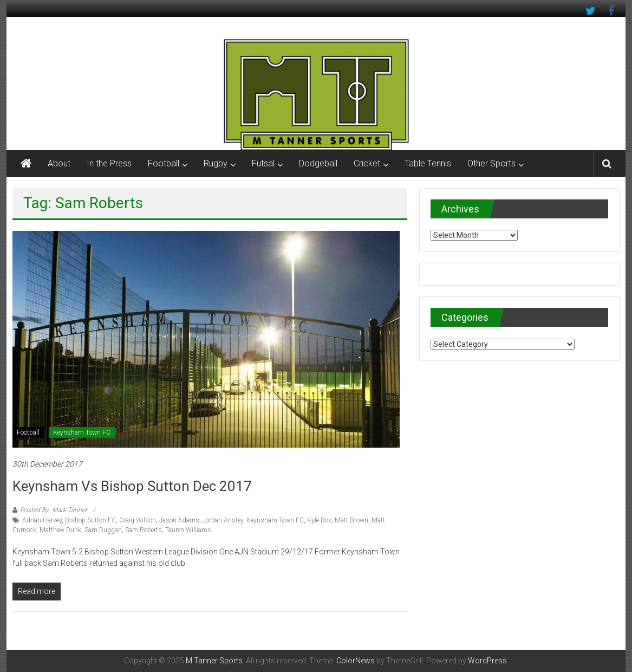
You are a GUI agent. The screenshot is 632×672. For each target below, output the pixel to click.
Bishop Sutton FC (90, 520)
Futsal (263, 163)
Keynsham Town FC (82, 432)
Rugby (216, 163)
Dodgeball (318, 163)
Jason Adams (179, 520)
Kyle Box (319, 520)
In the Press (109, 163)
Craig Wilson (138, 520)
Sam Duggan (103, 530)
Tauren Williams (188, 530)
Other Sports (491, 163)
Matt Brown (351, 520)
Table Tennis (428, 163)
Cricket (367, 163)
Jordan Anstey (223, 520)
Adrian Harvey (42, 520)
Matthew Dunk (60, 530)
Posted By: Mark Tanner (54, 510)
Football (164, 163)
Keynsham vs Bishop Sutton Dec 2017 (132, 486)
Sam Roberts (144, 530)
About (59, 163)
